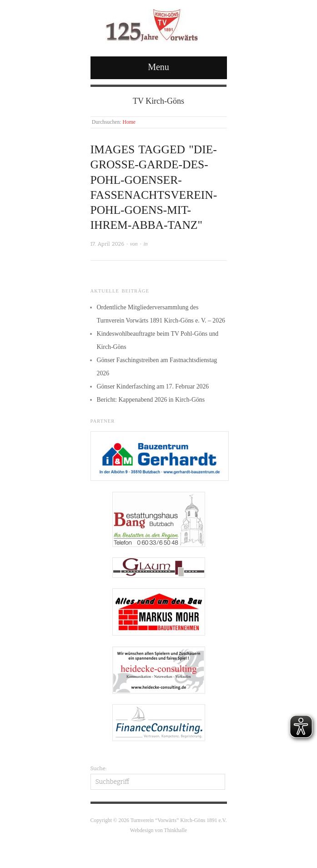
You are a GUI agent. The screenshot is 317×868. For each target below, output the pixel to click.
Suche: (99, 768)
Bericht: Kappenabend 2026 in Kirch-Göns (151, 400)
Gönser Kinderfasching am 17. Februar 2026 (153, 386)
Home (129, 122)
